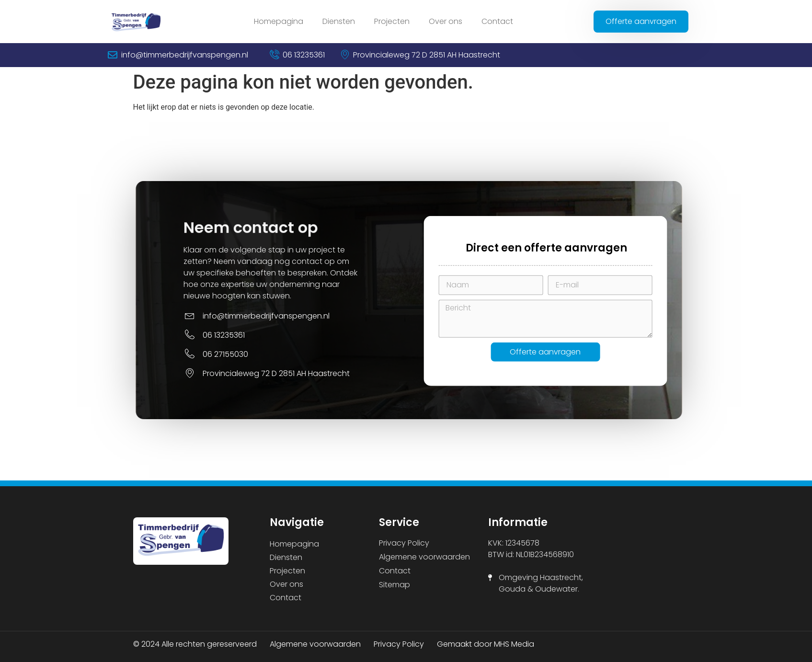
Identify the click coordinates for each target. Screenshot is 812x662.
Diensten (339, 21)
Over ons (446, 21)
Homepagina (279, 21)
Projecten (392, 21)
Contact (497, 21)
